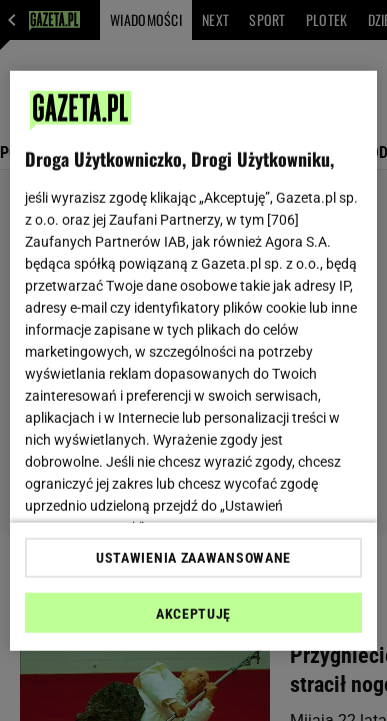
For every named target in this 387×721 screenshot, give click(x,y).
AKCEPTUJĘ (193, 614)
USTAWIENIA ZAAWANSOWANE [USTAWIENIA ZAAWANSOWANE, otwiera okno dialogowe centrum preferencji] (193, 558)
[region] (194, 360)
